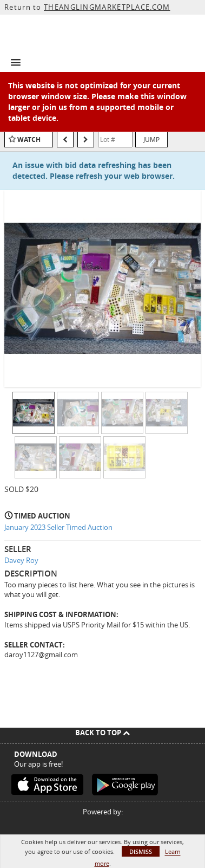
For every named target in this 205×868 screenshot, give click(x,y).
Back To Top (102, 733)
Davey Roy (21, 560)
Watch (29, 140)
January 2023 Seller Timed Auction (58, 527)
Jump (151, 139)
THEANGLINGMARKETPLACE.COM (107, 7)
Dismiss (141, 851)
